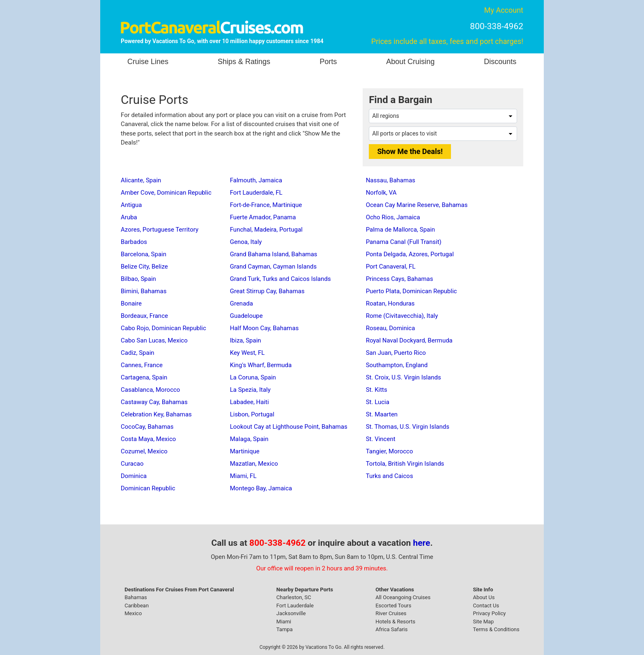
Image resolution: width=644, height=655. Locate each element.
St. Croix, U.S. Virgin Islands (404, 377)
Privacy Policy (489, 613)
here (422, 543)
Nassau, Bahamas (391, 180)
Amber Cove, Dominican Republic (166, 193)
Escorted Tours (393, 606)
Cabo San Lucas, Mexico (154, 340)
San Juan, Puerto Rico (396, 353)
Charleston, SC (294, 597)
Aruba (129, 217)
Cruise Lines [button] (148, 62)
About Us (484, 597)
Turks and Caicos (390, 476)
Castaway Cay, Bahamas (154, 402)
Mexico (133, 613)
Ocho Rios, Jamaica (393, 217)
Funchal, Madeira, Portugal (266, 230)
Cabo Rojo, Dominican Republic (163, 328)
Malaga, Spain (249, 439)
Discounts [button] (500, 62)
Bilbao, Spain (138, 279)
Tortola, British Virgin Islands (405, 464)
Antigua (131, 205)
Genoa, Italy (246, 242)
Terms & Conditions (496, 629)
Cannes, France (142, 365)
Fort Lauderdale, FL (256, 193)
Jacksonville (291, 613)
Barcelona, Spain (144, 254)
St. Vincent (381, 439)
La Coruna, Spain (253, 377)
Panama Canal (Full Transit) (404, 242)
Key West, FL (247, 353)
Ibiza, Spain (246, 340)
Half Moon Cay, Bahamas (264, 328)
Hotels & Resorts (395, 622)
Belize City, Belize (144, 267)
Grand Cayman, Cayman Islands (273, 267)
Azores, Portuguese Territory (160, 230)
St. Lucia (378, 402)
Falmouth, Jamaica (256, 180)
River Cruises (391, 613)
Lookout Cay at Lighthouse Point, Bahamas (289, 427)
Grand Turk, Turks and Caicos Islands (281, 279)
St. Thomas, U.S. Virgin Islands (408, 427)
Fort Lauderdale (295, 606)
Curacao (132, 464)
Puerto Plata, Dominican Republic (412, 291)
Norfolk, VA (381, 193)
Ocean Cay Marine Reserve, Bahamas (417, 205)
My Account (504, 10)
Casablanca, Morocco (150, 390)
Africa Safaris (391, 629)
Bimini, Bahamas (144, 291)
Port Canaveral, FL (391, 267)
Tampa (285, 629)
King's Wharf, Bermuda (261, 365)
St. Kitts (377, 390)
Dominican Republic (148, 488)
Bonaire (131, 303)
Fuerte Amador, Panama (263, 217)
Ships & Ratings (244, 62)
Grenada (241, 303)
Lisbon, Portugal (252, 414)
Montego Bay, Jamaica (261, 488)
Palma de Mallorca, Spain (401, 230)
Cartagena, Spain (144, 377)
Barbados (134, 242)
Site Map (483, 622)
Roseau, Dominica (391, 328)
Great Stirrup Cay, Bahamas (267, 291)
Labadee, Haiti (250, 402)
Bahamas (136, 597)
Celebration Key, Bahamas (156, 414)
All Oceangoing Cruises (403, 597)
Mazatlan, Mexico (254, 464)
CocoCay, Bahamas (147, 427)
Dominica (134, 476)
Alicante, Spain (141, 180)
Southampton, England (397, 365)
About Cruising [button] (410, 62)
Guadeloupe (246, 316)
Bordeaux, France (144, 316)
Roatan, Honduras (390, 303)
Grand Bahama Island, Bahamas (274, 254)
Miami (284, 622)
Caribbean (137, 606)
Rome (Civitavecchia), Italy (402, 316)
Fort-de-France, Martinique (266, 205)
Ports (328, 62)
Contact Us (486, 606)
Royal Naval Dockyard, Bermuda (409, 340)
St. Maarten (382, 414)
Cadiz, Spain (138, 353)
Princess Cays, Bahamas (400, 279)
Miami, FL (243, 476)
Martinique (245, 451)
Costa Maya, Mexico (148, 439)
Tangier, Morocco (390, 451)
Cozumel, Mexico (144, 451)
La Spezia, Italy (250, 390)
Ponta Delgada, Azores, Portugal (410, 254)
